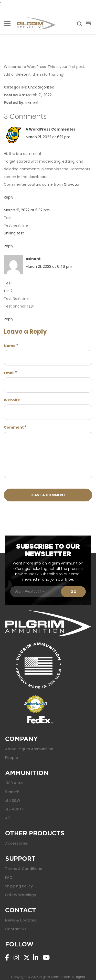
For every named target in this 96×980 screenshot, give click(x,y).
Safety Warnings (20, 895)
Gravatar (72, 184)
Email (9, 373)
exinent (32, 103)
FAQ (9, 877)
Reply (9, 197)
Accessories (17, 843)
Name (10, 346)
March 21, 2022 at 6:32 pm (27, 210)
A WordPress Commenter (51, 129)
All (7, 818)
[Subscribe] (73, 592)
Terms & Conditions (24, 869)
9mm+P (12, 792)
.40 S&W (13, 800)
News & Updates (21, 920)
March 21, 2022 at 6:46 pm (49, 266)
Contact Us (16, 929)
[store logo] (36, 24)
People (12, 758)
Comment (14, 427)
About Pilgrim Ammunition (29, 749)
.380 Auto (14, 783)
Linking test (14, 233)
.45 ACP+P (14, 809)
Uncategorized (41, 87)
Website (12, 400)
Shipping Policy (19, 886)
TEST (31, 306)
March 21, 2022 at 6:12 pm (48, 137)
